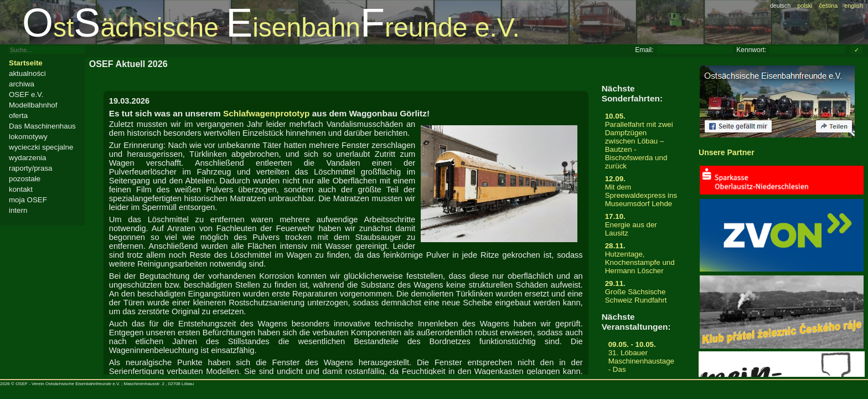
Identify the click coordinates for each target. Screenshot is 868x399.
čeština (828, 6)
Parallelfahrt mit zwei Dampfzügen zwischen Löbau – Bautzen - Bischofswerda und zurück (641, 141)
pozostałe (25, 179)
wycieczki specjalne (41, 147)
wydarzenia (27, 158)
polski (805, 6)
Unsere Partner (727, 152)
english (854, 6)
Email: (644, 50)
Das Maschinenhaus (42, 126)
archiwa (22, 84)
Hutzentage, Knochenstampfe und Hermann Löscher (641, 258)
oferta (18, 116)
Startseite (26, 63)
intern (18, 210)
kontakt (21, 189)
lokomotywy (28, 137)
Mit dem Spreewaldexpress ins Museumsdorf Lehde (641, 191)
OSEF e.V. (26, 94)
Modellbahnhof (33, 105)
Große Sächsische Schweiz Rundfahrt (641, 292)
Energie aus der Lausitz (641, 225)
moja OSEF (28, 200)
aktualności (27, 73)
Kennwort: (751, 50)
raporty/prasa (31, 168)
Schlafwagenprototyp (266, 113)
